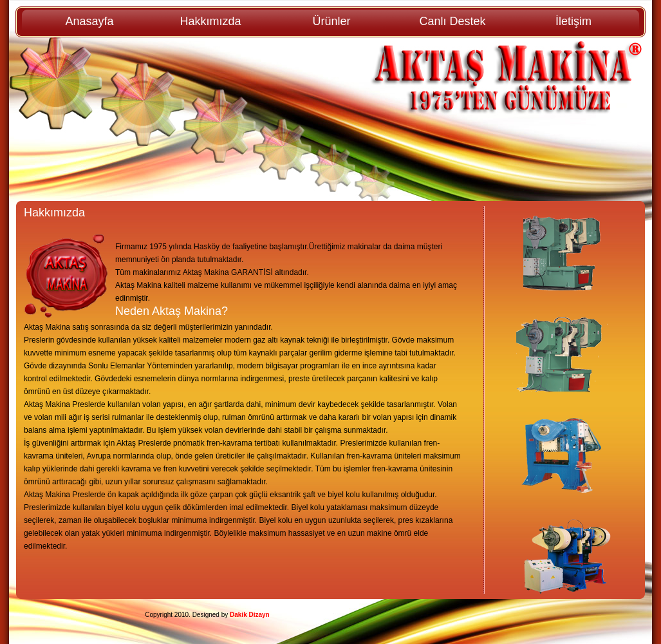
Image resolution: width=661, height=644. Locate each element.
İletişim (573, 21)
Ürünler (331, 21)
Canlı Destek (452, 21)
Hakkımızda (210, 21)
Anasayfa (89, 21)
